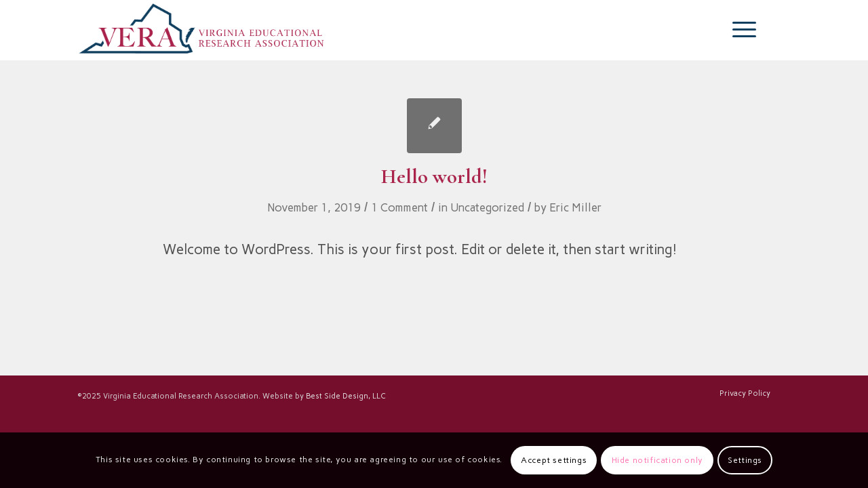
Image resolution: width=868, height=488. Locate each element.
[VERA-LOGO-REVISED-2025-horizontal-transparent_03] (202, 30)
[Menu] (740, 30)
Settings (745, 460)
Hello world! (434, 177)
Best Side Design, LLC (346, 396)
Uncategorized (487, 207)
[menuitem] (740, 30)
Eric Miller (575, 207)
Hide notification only (657, 460)
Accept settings (554, 460)
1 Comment (399, 207)
